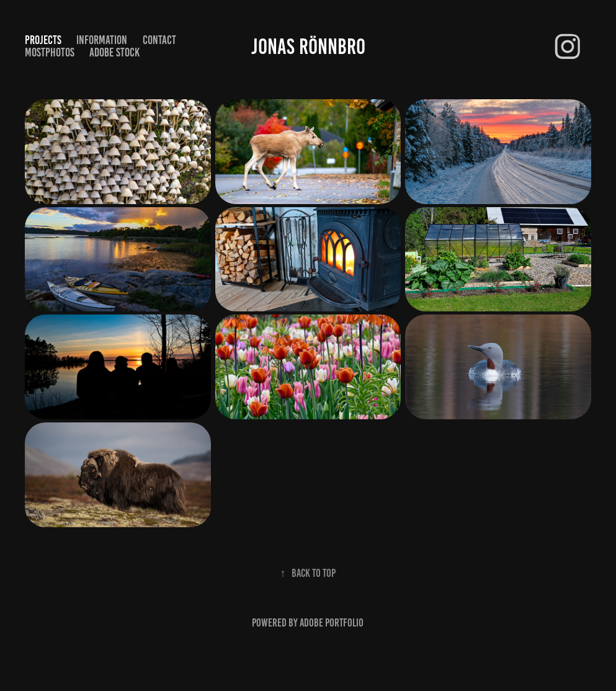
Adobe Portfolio (332, 623)
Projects (43, 40)
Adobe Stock (114, 52)
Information (102, 40)
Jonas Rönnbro (308, 47)
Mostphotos (50, 52)
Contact (159, 40)
